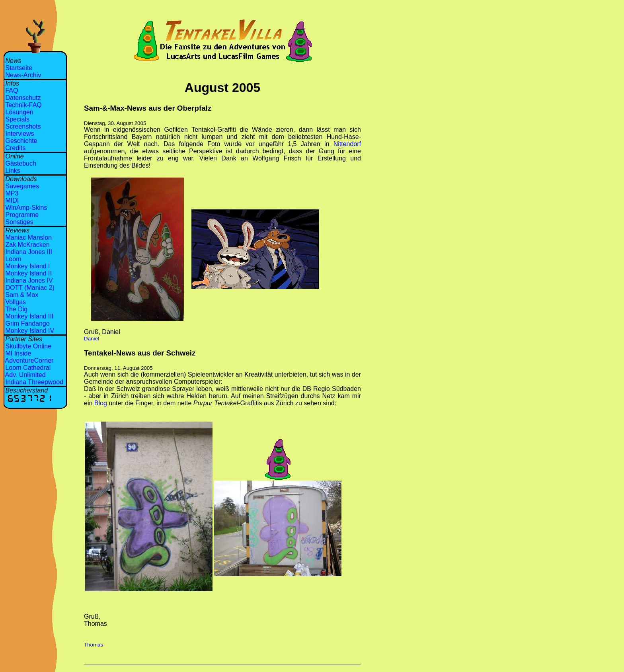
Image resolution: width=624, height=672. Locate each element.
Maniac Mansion (28, 237)
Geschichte (21, 141)
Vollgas (16, 302)
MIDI (12, 200)
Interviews (19, 134)
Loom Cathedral (28, 368)
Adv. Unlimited (25, 375)
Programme (22, 215)
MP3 (12, 193)
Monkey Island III (29, 316)
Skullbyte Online (28, 346)
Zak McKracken (27, 245)
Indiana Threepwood (34, 382)
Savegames (22, 186)
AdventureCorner (29, 360)
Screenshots (23, 126)
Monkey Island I (27, 266)
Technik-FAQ (23, 105)
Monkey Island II (28, 273)
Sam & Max (22, 295)
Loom (13, 259)
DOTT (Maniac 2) (30, 288)
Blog (101, 403)
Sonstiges (19, 222)
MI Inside (18, 353)
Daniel (92, 339)
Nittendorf (347, 144)
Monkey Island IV (30, 331)
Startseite (19, 68)
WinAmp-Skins (26, 208)
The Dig (16, 309)
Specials (17, 119)
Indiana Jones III (28, 252)
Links (13, 171)
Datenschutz (23, 98)
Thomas (94, 645)
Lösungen (19, 112)
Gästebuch (20, 163)
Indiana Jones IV (29, 280)
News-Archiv (23, 75)
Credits (15, 148)
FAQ (12, 91)
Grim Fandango (27, 323)
